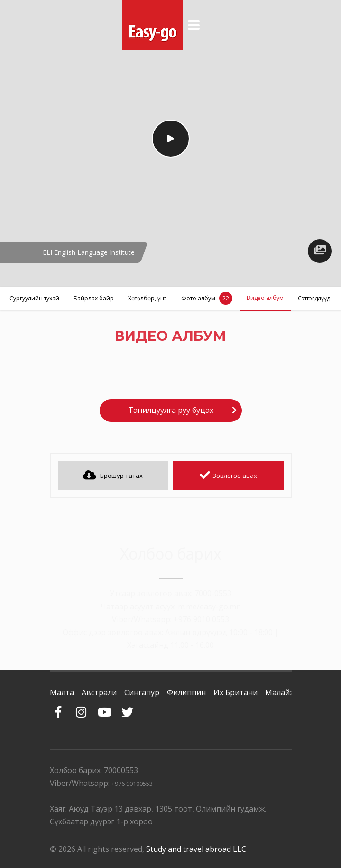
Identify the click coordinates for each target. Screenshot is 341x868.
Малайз (279, 692)
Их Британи (235, 692)
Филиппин (186, 692)
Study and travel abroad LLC (196, 849)
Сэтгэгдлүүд (314, 298)
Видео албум (265, 298)
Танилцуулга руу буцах (171, 410)
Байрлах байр (94, 298)
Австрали (99, 692)
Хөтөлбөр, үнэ (147, 298)
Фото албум (207, 298)
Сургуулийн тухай (34, 298)
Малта (62, 692)
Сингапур (142, 692)
